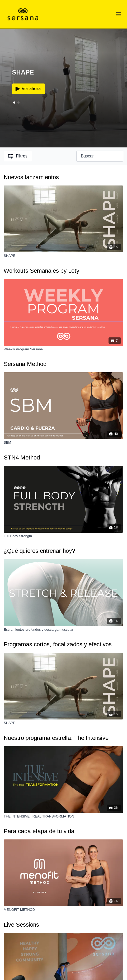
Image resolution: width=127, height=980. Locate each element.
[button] (18, 103)
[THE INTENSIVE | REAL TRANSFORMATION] (63, 816)
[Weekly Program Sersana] (63, 349)
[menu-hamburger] (119, 14)
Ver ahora (27, 89)
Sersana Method (25, 364)
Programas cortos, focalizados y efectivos (58, 644)
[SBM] (63, 443)
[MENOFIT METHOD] (63, 910)
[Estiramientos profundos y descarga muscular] (63, 630)
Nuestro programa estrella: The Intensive (56, 738)
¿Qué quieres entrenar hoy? (39, 551)
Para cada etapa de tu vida (39, 831)
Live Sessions (21, 925)
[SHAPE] (63, 256)
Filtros (18, 156)
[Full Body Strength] (63, 536)
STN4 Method (22, 458)
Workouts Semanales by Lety (41, 271)
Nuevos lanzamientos (31, 177)
